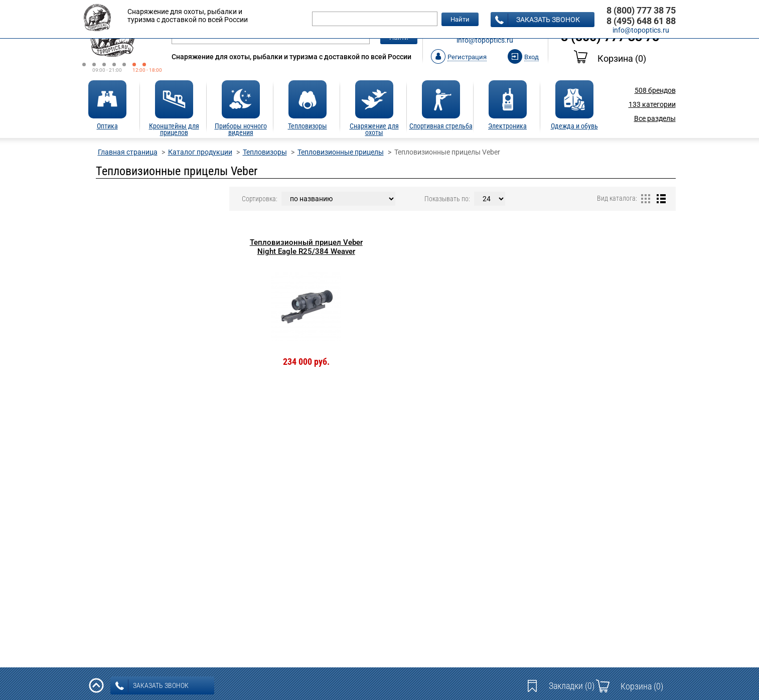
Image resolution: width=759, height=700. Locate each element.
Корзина (610, 58)
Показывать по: (447, 199)
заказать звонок (538, 20)
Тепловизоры (265, 152)
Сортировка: (260, 199)
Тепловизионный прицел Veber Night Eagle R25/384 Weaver (306, 247)
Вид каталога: (617, 198)
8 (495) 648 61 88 (641, 21)
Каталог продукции (200, 152)
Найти (460, 19)
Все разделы (655, 118)
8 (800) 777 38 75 (641, 10)
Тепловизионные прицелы (341, 152)
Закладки (572, 686)
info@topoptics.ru (485, 40)
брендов (655, 90)
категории (652, 104)
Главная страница (128, 152)
